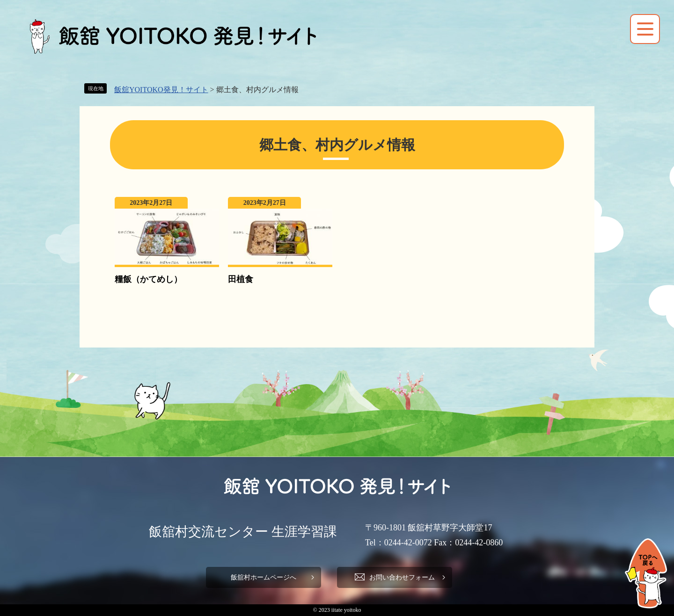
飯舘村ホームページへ (262, 577)
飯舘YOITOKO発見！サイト (161, 90)
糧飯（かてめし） (148, 279)
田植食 (241, 279)
